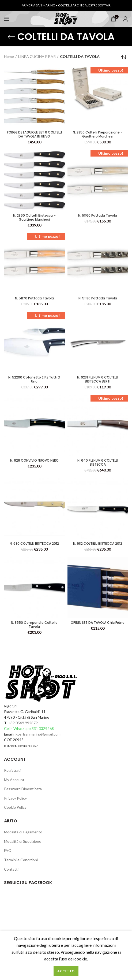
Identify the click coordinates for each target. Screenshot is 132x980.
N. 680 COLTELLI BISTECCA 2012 (34, 543)
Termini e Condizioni (21, 860)
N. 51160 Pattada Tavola (98, 215)
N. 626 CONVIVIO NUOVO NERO (34, 460)
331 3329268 (43, 728)
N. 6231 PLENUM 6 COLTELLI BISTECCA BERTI (98, 379)
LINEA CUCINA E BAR (37, 56)
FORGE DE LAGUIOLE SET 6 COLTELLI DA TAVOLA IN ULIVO (34, 134)
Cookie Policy (15, 807)
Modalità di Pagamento (23, 832)
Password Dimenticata (23, 789)
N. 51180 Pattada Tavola (98, 298)
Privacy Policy (15, 798)
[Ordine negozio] (124, 57)
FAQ (8, 850)
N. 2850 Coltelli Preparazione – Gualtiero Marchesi (98, 134)
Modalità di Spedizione (23, 841)
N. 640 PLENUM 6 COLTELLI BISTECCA (98, 462)
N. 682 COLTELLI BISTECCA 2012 (98, 543)
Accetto (66, 971)
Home (9, 56)
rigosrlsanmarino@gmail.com (37, 734)
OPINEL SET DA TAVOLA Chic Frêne (98, 623)
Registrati (12, 770)
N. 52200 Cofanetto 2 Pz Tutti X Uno (34, 379)
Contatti (11, 869)
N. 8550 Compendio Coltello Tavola (34, 625)
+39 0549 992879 (23, 723)
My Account (14, 780)
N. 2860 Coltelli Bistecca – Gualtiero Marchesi (34, 217)
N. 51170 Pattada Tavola (34, 298)
